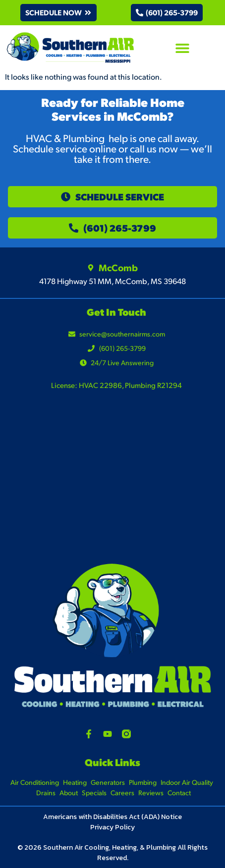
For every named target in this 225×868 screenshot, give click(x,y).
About (69, 793)
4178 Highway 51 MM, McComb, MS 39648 (112, 281)
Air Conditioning (35, 782)
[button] (58, 13)
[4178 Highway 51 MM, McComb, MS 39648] (112, 486)
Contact (179, 793)
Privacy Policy (112, 827)
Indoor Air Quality (187, 782)
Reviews (151, 793)
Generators (108, 782)
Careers (122, 793)
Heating (75, 782)
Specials (94, 793)
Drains (46, 793)
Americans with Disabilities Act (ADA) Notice (112, 817)
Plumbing (143, 782)
